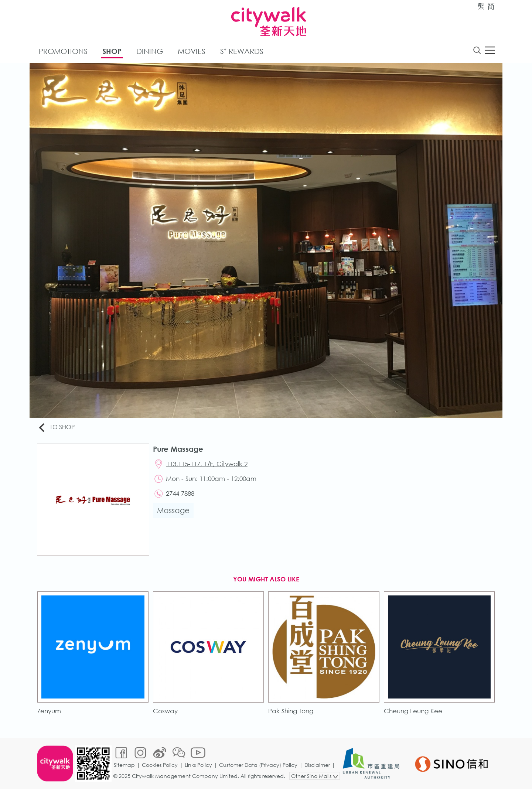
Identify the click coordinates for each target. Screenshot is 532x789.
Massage (173, 510)
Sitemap (124, 765)
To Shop (56, 428)
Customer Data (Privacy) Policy (258, 765)
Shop (112, 51)
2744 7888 (180, 493)
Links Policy (198, 765)
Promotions (63, 51)
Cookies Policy (160, 765)
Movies (192, 51)
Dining (150, 51)
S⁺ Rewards (242, 51)
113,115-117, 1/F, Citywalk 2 (207, 464)
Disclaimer (317, 765)
